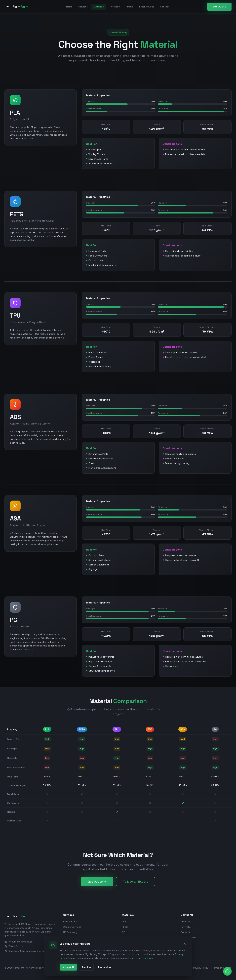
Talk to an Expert (136, 881)
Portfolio (115, 7)
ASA (124, 943)
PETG (125, 927)
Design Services (72, 927)
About (129, 7)
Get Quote (219, 7)
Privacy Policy (201, 968)
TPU (124, 932)
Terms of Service (222, 968)
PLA (124, 922)
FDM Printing (70, 922)
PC (123, 948)
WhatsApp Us (14, 946)
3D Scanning (70, 932)
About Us (186, 922)
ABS (124, 937)
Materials (99, 7)
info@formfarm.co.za (18, 942)
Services (83, 7)
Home (69, 7)
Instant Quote (146, 7)
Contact (165, 7)
